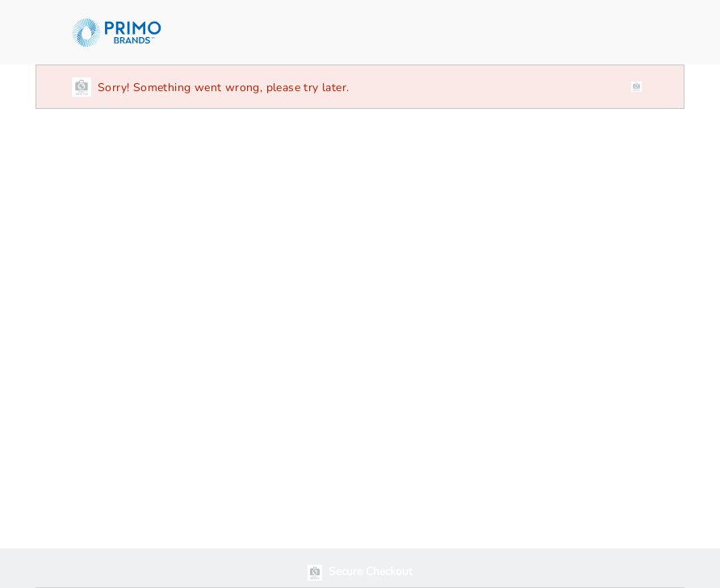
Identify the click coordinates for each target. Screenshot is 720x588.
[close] (636, 87)
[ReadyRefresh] (126, 33)
